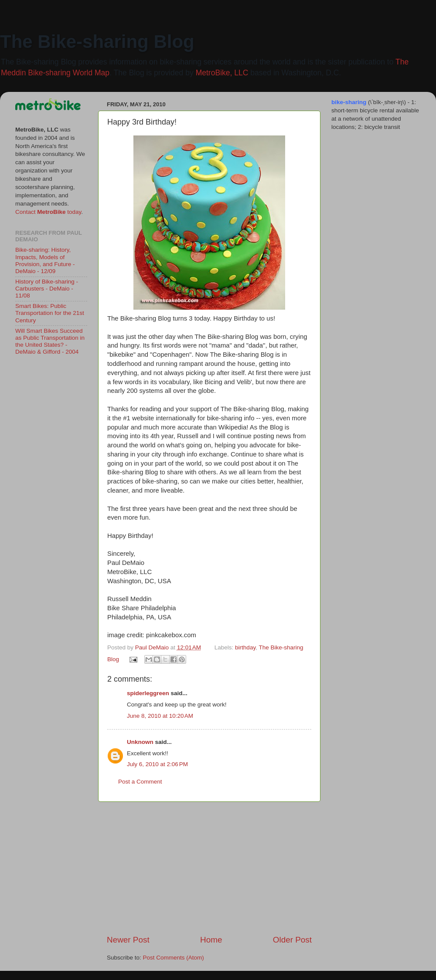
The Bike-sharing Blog (97, 42)
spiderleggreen (148, 693)
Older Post (292, 940)
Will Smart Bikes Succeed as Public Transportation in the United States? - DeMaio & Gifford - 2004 (50, 341)
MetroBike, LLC (222, 73)
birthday (245, 647)
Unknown (140, 742)
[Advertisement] (209, 868)
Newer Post (128, 940)
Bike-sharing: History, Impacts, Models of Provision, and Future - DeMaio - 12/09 (45, 260)
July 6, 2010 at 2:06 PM (157, 764)
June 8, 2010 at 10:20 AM (160, 716)
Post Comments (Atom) (174, 958)
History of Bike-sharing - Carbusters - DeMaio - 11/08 (47, 289)
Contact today (48, 212)
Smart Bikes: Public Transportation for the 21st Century (50, 313)
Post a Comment (140, 782)
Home (211, 940)
